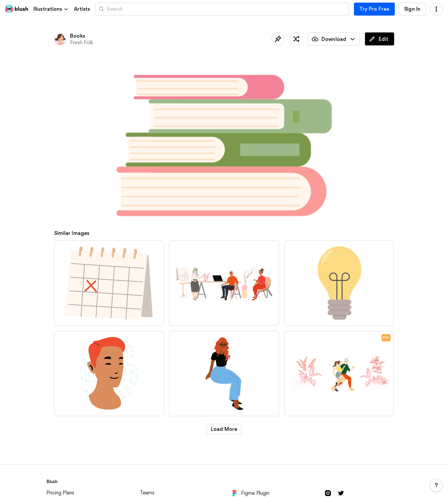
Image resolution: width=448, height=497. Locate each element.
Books (78, 36)
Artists (82, 9)
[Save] (278, 39)
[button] (51, 9)
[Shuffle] (296, 39)
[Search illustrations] (222, 9)
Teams (147, 493)
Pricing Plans (61, 493)
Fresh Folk (82, 42)
